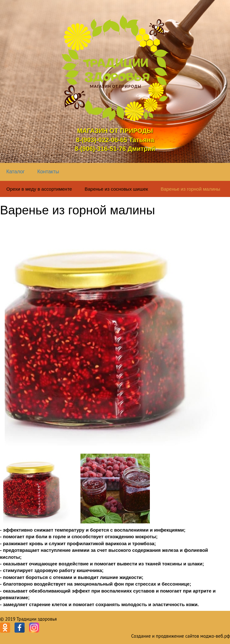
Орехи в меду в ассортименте (39, 189)
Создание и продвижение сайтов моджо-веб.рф (181, 636)
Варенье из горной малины (190, 189)
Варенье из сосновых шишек (116, 189)
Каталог (15, 172)
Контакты (48, 172)
